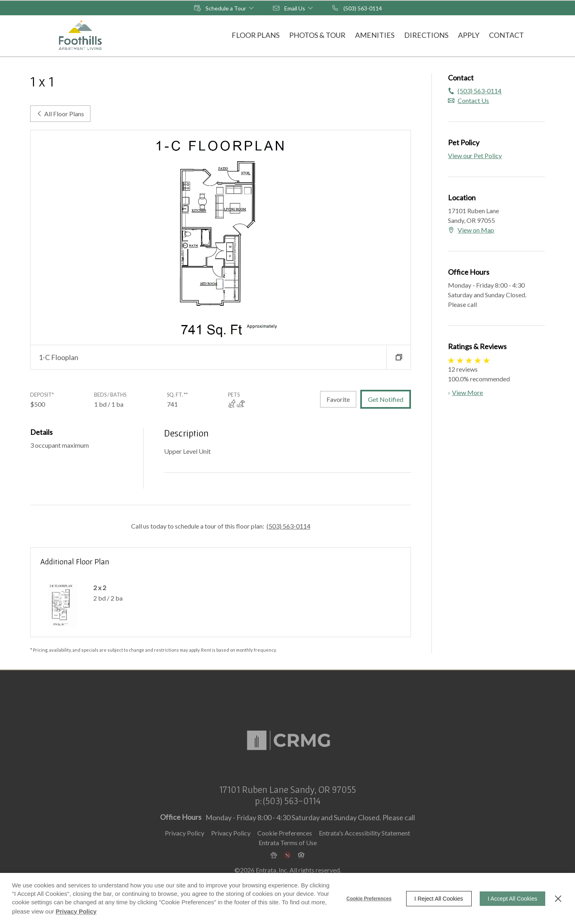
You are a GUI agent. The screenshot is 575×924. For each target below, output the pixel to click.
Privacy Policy (185, 846)
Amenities (375, 35)
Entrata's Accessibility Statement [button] (365, 846)
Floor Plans (256, 35)
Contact (506, 35)
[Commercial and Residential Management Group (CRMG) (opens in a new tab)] (287, 735)
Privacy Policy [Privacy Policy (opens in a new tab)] (231, 846)
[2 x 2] (62, 605)
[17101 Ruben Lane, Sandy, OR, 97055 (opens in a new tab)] (287, 803)
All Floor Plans (60, 114)
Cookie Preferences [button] (285, 846)
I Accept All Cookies (512, 899)
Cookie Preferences (369, 899)
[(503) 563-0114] (357, 8)
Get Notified (386, 399)
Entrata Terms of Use (288, 855)
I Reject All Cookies (439, 899)
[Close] (558, 899)
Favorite (338, 399)
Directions (426, 35)
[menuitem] (256, 36)
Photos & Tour (317, 35)
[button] (224, 8)
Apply (469, 35)
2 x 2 (100, 588)
